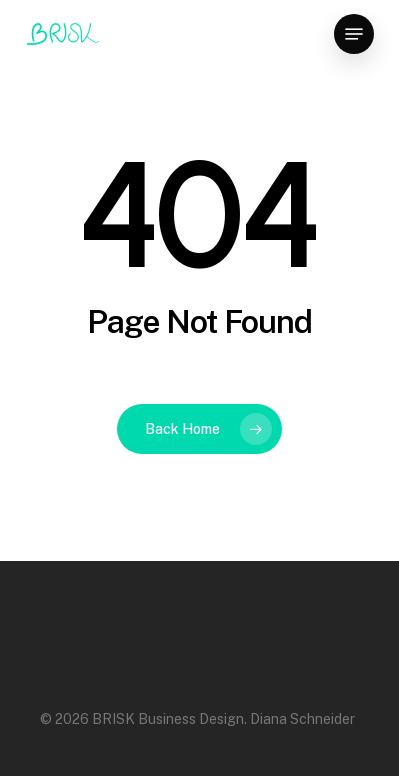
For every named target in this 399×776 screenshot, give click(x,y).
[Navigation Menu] (354, 34)
